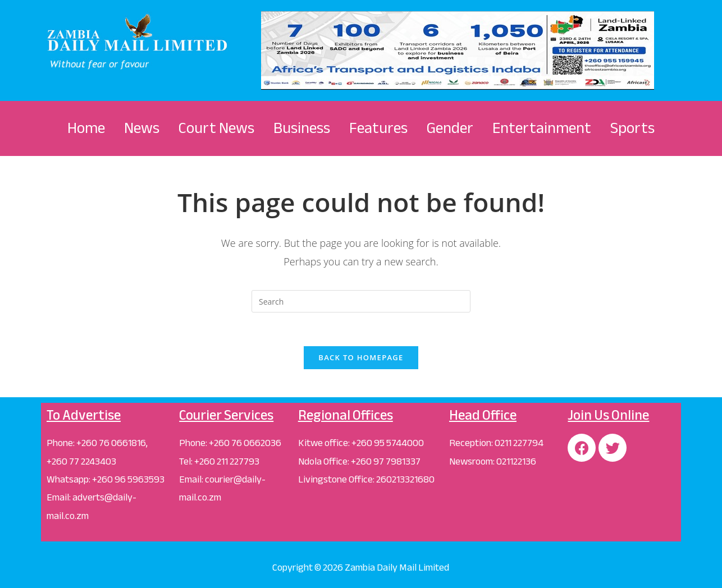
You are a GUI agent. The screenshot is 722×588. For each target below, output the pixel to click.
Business (302, 128)
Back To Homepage (361, 357)
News (142, 128)
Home (86, 128)
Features (378, 128)
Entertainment (542, 128)
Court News (216, 128)
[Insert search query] (361, 301)
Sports (632, 128)
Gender (450, 128)
